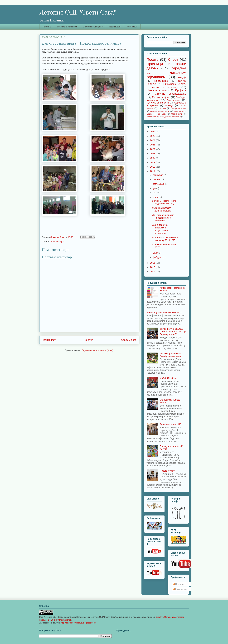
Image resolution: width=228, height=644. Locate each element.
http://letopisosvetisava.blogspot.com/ (78, 623)
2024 (153, 140)
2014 (153, 272)
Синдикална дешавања (171, 117)
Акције (182, 77)
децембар (158, 175)
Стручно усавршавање (170, 94)
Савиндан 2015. (168, 378)
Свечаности (177, 114)
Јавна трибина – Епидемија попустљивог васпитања (161, 229)
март (156, 253)
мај (155, 193)
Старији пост (129, 340)
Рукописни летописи (67, 27)
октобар (157, 179)
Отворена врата (58, 241)
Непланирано (152, 117)
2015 (153, 267)
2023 (153, 145)
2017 (153, 171)
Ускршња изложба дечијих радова (162, 209)
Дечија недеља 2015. (171, 424)
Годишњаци (115, 27)
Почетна (47, 27)
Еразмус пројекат (161, 97)
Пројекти (181, 90)
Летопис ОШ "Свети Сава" (78, 12)
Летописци (132, 27)
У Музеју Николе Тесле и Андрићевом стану (165, 202)
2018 (153, 167)
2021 (153, 154)
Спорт (173, 59)
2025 (153, 136)
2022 (153, 149)
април (156, 197)
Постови (178, 584)
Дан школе (173, 100)
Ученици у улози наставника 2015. (165, 312)
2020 (153, 158)
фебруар (158, 257)
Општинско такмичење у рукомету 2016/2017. (165, 239)
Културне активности (158, 103)
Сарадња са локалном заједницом (166, 73)
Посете (153, 59)
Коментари (180, 589)
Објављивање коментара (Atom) (97, 350)
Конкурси (162, 114)
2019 (153, 162)
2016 (153, 263)
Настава (162, 108)
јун (155, 188)
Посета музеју (167, 471)
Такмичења (161, 81)
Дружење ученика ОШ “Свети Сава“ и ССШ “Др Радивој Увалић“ (173, 332)
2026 (153, 132)
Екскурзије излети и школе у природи (166, 86)
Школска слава (157, 90)
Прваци (169, 105)
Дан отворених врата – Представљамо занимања (164, 218)
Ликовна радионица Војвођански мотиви (170, 355)
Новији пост (49, 340)
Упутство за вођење (93, 27)
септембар (159, 184)
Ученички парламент (160, 111)
